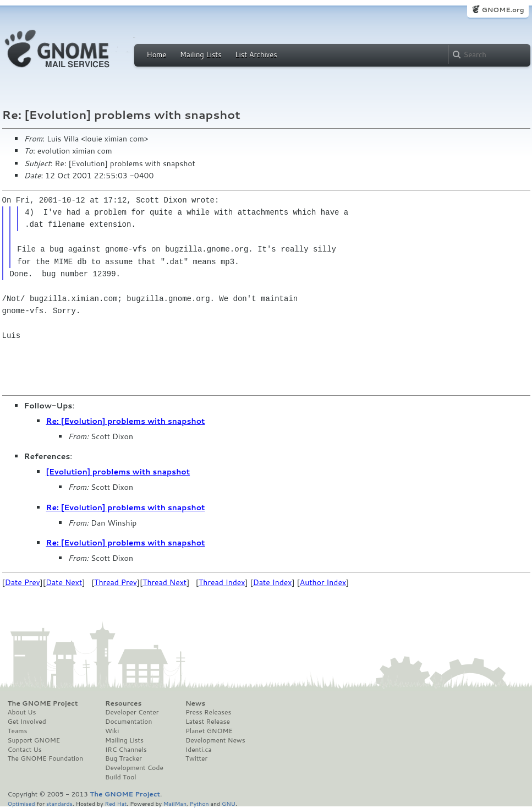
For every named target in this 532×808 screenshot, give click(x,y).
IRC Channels (126, 750)
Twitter (196, 758)
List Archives (256, 54)
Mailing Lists (201, 54)
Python (199, 803)
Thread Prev (116, 582)
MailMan (175, 803)
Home (157, 54)
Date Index (273, 582)
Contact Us (25, 750)
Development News (215, 740)
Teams (18, 731)
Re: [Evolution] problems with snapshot (126, 421)
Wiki (112, 731)
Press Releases (208, 712)
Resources (123, 703)
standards (59, 803)
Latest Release (208, 722)
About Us (22, 712)
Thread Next (164, 582)
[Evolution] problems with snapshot (118, 472)
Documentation (128, 722)
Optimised (21, 803)
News (195, 703)
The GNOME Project (43, 703)
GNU (229, 803)
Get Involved (27, 722)
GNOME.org (503, 10)
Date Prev (23, 582)
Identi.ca (199, 750)
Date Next (64, 582)
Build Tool (120, 777)
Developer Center (132, 712)
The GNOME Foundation (46, 758)
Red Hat (116, 803)
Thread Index (222, 582)
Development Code (134, 768)
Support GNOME (34, 740)
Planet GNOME (209, 731)
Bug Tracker (124, 758)
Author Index (323, 582)
